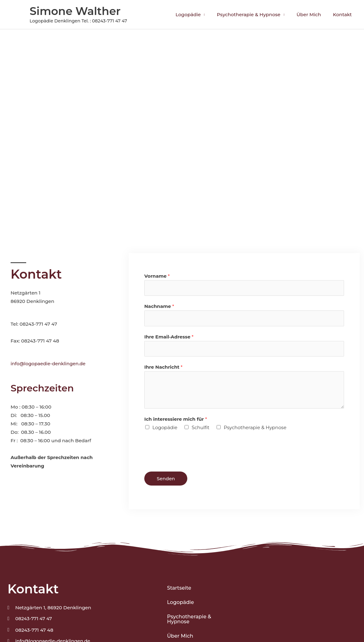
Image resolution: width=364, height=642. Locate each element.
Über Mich (313, 14)
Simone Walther (75, 11)
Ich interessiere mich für (176, 420)
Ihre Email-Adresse (169, 337)
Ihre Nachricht (163, 368)
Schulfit (201, 429)
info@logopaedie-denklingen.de (49, 364)
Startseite (179, 589)
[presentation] (192, 451)
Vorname (157, 276)
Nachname (159, 307)
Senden (166, 480)
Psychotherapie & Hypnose (255, 14)
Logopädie (197, 14)
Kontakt (344, 14)
